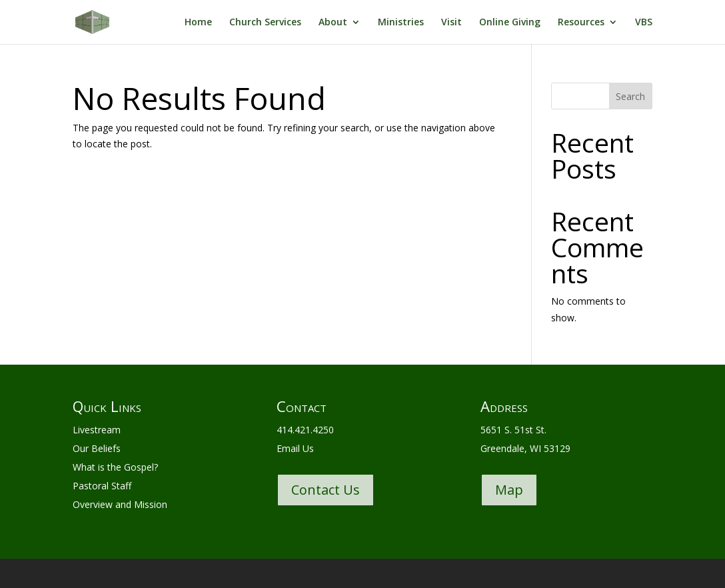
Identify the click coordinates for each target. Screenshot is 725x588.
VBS (644, 23)
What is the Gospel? (115, 467)
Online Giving (510, 23)
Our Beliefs (97, 448)
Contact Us (326, 490)
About (333, 23)
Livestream (97, 430)
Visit (451, 23)
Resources (581, 23)
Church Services (265, 23)
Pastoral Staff (102, 486)
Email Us (295, 448)
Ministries (401, 23)
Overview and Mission (120, 504)
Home (198, 23)
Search (630, 96)
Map (509, 490)
